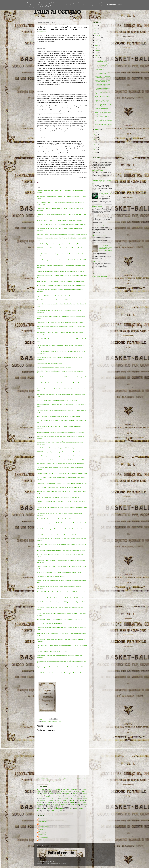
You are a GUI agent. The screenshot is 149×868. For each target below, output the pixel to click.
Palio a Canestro (82, 802)
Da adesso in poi (96, 262)
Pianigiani (48, 804)
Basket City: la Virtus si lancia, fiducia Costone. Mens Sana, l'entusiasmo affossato (60, 322)
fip (85, 795)
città (38, 793)
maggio (97, 50)
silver (70, 806)
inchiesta (78, 797)
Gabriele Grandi (43, 829)
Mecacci (51, 801)
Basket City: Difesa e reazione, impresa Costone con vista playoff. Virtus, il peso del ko (62, 234)
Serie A (49, 806)
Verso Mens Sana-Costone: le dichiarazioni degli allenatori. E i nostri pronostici (60, 572)
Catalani (78, 791)
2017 (95, 145)
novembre (98, 38)
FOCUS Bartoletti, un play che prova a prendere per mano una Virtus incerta (59, 452)
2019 (95, 140)
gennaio (97, 129)
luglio (97, 48)
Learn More (112, 5)
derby (66, 795)
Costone (44, 722)
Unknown (41, 840)
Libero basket (55, 799)
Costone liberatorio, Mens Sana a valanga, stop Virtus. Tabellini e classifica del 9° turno (62, 474)
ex (77, 795)
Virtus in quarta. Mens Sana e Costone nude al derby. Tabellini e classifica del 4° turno (61, 598)
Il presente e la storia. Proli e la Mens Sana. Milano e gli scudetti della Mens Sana (101, 182)
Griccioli (71, 797)
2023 (95, 33)
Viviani (61, 811)
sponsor (83, 806)
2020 (95, 137)
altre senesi (40, 789)
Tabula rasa (95, 161)
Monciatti (47, 802)
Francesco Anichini (44, 827)
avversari (75, 789)
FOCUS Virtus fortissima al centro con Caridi (50, 624)
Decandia (61, 795)
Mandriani (85, 799)
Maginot (73, 799)
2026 (95, 26)
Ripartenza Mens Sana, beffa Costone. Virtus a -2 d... (102, 65)
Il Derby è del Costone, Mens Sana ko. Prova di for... (102, 81)
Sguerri (63, 806)
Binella (49, 791)
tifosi (82, 808)
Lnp (60, 799)
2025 (95, 28)
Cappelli (71, 791)
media (58, 801)
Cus (51, 795)
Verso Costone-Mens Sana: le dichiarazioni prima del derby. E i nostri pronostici (60, 220)
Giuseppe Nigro (43, 832)
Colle (51, 793)
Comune (59, 793)
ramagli (72, 804)
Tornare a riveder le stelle (98, 226)
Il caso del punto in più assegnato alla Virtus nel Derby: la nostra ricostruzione (59, 487)
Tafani (71, 808)
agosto (97, 45)
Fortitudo (39, 797)
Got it (120, 5)
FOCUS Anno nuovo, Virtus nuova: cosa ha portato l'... (102, 109)
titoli (38, 811)
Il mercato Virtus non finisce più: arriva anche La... (103, 125)
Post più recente (43, 778)
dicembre (98, 35)
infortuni (85, 797)
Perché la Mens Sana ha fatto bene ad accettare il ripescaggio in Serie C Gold (59, 673)
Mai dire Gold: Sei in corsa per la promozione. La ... (103, 121)
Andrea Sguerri (43, 824)
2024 (95, 31)
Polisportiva (64, 804)
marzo (97, 55)
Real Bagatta (95, 216)
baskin (44, 791)
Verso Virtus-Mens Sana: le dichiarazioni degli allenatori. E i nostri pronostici (59, 497)
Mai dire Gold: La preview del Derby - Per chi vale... (103, 93)
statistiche (40, 808)
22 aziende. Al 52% (97, 206)
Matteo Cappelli (43, 834)
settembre (98, 43)
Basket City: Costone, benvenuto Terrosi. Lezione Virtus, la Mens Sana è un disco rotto (62, 300)
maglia (78, 799)
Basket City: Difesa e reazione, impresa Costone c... (103, 97)
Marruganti (43, 801)
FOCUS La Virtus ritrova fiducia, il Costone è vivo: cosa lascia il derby (57, 401)
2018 (95, 142)
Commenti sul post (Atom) (49, 782)
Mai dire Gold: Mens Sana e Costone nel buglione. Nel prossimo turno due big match (61, 551)
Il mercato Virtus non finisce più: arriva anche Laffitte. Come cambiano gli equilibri (61, 272)
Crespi (47, 795)
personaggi (40, 804)
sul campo (55, 722)
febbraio (97, 58)
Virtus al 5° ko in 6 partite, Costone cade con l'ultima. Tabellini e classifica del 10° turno (62, 460)
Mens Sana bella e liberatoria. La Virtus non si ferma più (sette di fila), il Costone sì (61, 281)
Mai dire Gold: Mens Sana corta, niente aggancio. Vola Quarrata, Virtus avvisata (60, 448)
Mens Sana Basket (69, 801)
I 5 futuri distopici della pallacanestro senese (50, 363)
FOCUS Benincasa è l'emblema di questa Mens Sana (52, 651)
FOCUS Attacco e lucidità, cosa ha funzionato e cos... (103, 73)
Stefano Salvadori (43, 837)
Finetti (81, 795)
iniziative (41, 799)
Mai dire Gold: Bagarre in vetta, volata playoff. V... (103, 105)
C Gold (56, 791)
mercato (82, 801)
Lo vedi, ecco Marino (97, 171)
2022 (95, 132)
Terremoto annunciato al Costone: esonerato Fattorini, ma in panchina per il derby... (61, 432)
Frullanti (49, 722)
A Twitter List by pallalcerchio (99, 276)
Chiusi (83, 791)
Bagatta (39, 791)
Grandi (65, 797)
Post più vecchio (81, 778)
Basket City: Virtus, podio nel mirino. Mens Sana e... (102, 61)
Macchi (66, 799)
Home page (62, 778)
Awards (84, 789)
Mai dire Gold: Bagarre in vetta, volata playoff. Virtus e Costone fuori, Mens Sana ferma (62, 244)
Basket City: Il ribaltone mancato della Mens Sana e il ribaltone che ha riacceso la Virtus (62, 483)
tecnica (77, 808)
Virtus (60, 722)
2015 (95, 150)
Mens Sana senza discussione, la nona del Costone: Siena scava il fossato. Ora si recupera (105, 248)
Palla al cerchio (57, 12)
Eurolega (72, 795)
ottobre (97, 40)
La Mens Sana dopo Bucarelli (99, 236)
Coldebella (45, 793)
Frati (43, 797)
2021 (95, 135)
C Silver (64, 791)
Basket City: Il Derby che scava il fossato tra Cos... (103, 77)
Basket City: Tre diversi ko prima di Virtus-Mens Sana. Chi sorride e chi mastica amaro (62, 519)
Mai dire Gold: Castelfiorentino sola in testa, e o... (103, 69)
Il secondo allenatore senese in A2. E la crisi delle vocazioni (54, 367)
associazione (66, 789)
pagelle (65, 802)
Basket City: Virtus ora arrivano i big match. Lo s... (103, 113)
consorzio (67, 793)
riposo (84, 804)
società (75, 806)
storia (49, 808)
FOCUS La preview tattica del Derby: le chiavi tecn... (103, 89)
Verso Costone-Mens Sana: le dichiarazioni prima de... (102, 85)
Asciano (57, 789)
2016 (95, 147)
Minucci (39, 802)
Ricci (79, 804)
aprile (97, 53)
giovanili (58, 797)
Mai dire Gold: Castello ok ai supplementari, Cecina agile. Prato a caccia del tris (60, 620)
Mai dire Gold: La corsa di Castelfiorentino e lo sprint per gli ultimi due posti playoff (61, 285)
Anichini (50, 789)
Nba (60, 802)
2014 (95, 152)
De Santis (55, 795)
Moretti (55, 802)
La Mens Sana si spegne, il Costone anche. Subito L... (102, 117)
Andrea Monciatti (43, 821)
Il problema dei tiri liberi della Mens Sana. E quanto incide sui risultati (57, 296)
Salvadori (40, 806)
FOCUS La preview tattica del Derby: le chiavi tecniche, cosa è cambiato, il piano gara (62, 224)
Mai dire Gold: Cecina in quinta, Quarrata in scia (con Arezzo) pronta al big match (60, 464)
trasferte (44, 811)
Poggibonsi (55, 804)
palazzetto (72, 802)
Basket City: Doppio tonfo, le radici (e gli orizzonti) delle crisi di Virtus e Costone (60, 456)
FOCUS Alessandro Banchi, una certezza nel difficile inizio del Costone (57, 535)
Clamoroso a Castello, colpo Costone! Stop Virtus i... (102, 101)
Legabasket (47, 799)
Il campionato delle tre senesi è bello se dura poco (51, 576)
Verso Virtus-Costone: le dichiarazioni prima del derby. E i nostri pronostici (58, 416)
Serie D (56, 806)
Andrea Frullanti (43, 819)
